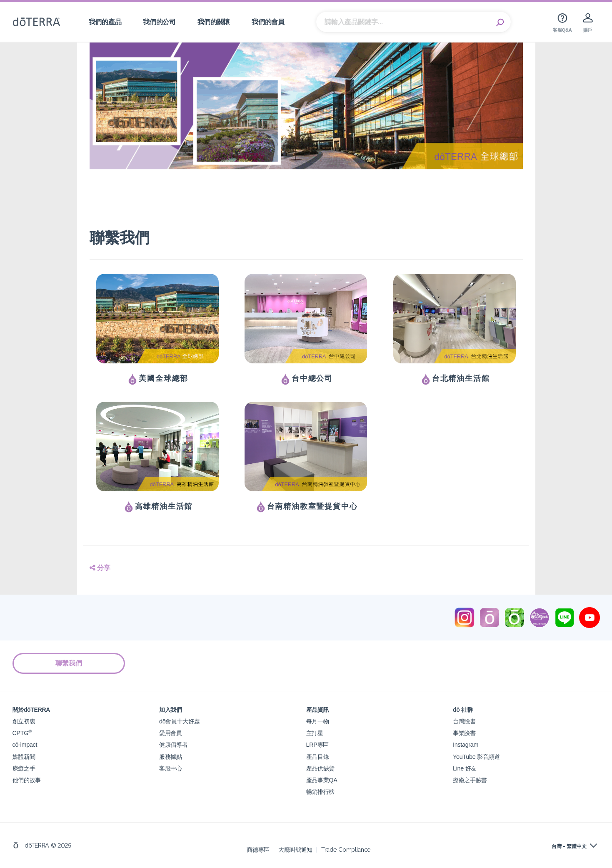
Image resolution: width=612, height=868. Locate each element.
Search (500, 22)
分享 (100, 568)
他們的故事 (27, 779)
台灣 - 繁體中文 (569, 846)
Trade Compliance (346, 849)
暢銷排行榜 (320, 791)
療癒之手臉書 (470, 779)
